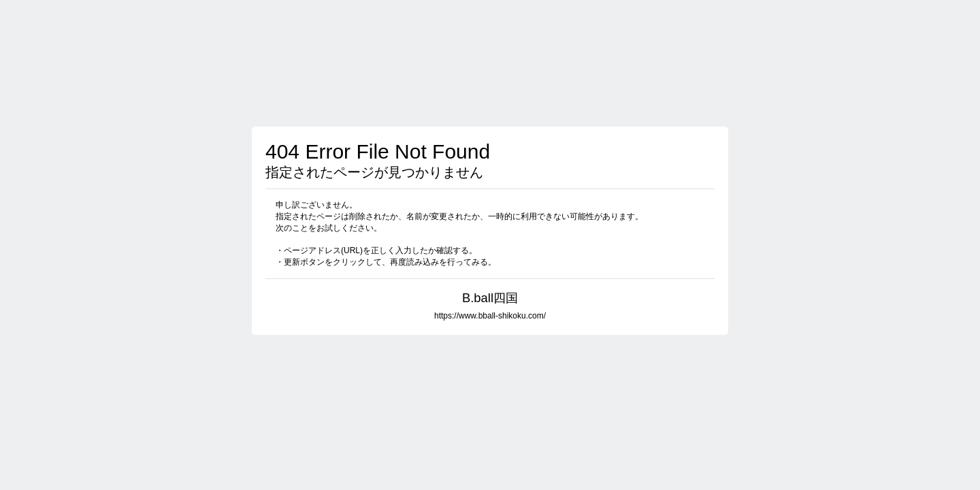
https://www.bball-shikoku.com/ (490, 316)
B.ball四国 (490, 298)
